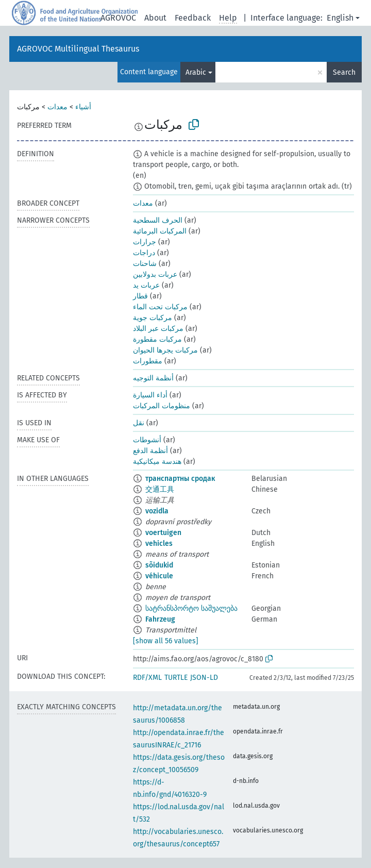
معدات (57, 107)
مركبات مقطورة (157, 339)
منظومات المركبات (162, 406)
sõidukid (159, 565)
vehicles (159, 544)
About (155, 18)
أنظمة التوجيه (153, 378)
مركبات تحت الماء (160, 307)
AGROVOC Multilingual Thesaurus (78, 49)
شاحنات (145, 264)
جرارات (145, 242)
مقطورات (148, 361)
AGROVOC (118, 18)
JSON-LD (204, 678)
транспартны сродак (180, 479)
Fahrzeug (160, 619)
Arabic (196, 72)
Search (344, 72)
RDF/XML (147, 678)
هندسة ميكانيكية (157, 462)
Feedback (193, 18)
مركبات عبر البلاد (158, 329)
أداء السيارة (150, 395)
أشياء (83, 107)
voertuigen (163, 533)
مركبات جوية (153, 318)
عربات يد (146, 285)
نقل (139, 423)
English (340, 18)
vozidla (157, 511)
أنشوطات (147, 440)
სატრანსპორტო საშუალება (191, 608)
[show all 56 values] (166, 641)
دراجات (144, 253)
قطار (140, 296)
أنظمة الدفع (150, 451)
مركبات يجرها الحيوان (165, 350)
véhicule (159, 576)
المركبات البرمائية (160, 231)
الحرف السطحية (158, 220)
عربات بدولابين (155, 274)
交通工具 (160, 489)
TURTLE (176, 678)
